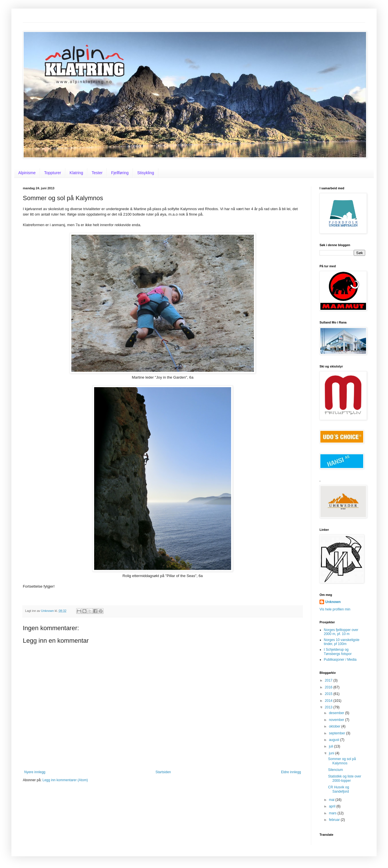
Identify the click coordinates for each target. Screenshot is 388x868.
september (338, 733)
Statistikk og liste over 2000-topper (345, 778)
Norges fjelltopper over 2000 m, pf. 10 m (341, 632)
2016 (329, 687)
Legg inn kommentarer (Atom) (65, 780)
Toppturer (53, 173)
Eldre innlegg (291, 772)
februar (335, 820)
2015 (329, 694)
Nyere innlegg (35, 772)
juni (332, 753)
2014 (329, 701)
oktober (335, 726)
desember (337, 713)
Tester (97, 173)
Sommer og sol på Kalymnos (342, 761)
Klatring (76, 173)
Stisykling (146, 173)
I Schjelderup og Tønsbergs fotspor (338, 652)
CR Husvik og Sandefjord (339, 789)
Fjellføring (120, 173)
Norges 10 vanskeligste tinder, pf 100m (342, 642)
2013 (329, 707)
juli (332, 746)
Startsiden (163, 772)
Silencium (336, 770)
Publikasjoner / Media (340, 660)
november (337, 720)
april (333, 806)
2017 (329, 680)
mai (332, 800)
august (335, 740)
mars (333, 813)
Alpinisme (27, 173)
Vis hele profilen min (335, 609)
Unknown (333, 602)
